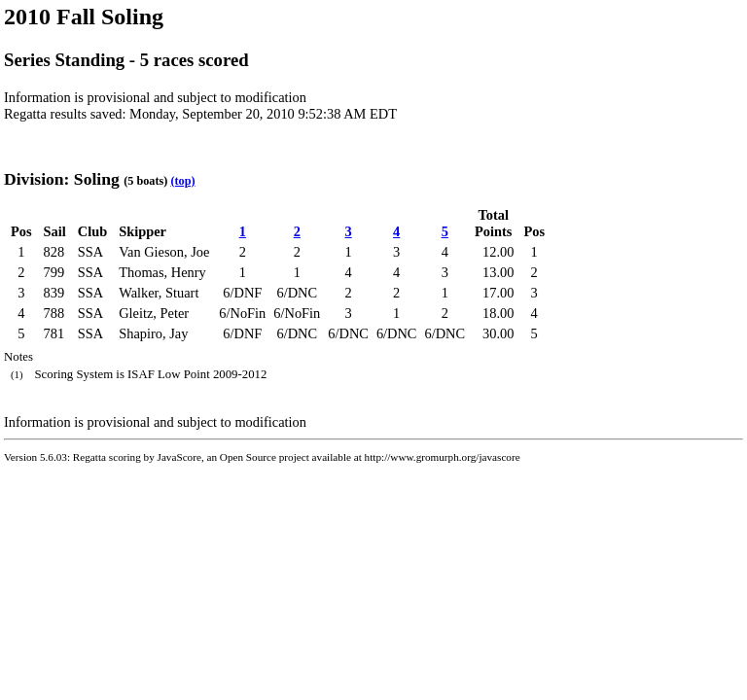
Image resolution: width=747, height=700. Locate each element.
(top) (182, 181)
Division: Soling (62, 179)
